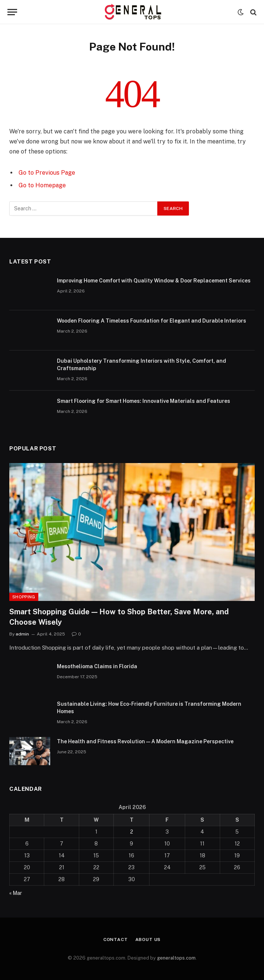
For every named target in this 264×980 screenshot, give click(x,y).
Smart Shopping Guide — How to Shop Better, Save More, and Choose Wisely (119, 617)
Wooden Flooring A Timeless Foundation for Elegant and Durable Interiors (152, 321)
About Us (148, 939)
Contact (116, 939)
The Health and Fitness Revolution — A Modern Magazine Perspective (145, 741)
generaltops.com (176, 958)
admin (22, 634)
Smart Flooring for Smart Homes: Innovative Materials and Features (144, 401)
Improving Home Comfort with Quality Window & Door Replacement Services (154, 281)
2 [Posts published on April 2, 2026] (132, 832)
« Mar (16, 893)
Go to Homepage (42, 185)
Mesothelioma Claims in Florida (97, 666)
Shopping (24, 597)
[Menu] (12, 12)
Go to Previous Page (47, 173)
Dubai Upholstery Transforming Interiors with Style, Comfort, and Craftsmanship (141, 365)
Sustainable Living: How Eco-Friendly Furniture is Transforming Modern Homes (149, 708)
